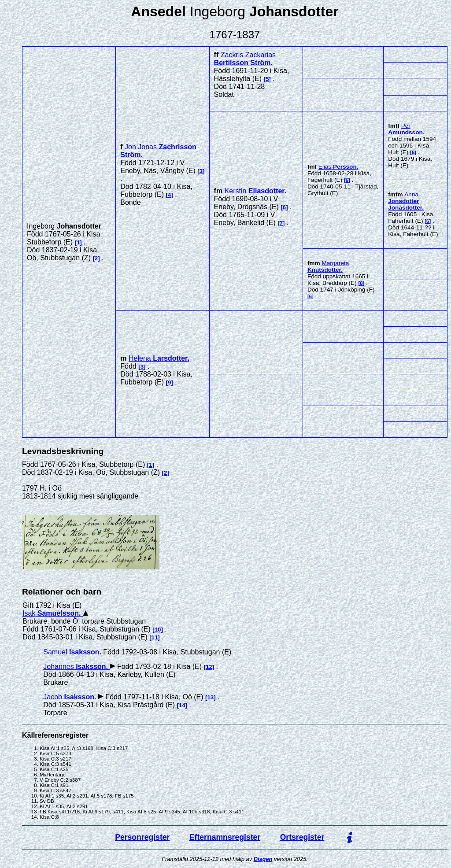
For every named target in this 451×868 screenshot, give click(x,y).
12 (209, 667)
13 (210, 697)
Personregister (142, 837)
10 (158, 630)
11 (155, 637)
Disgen (263, 859)
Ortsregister (302, 837)
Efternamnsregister (225, 837)
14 (182, 705)
